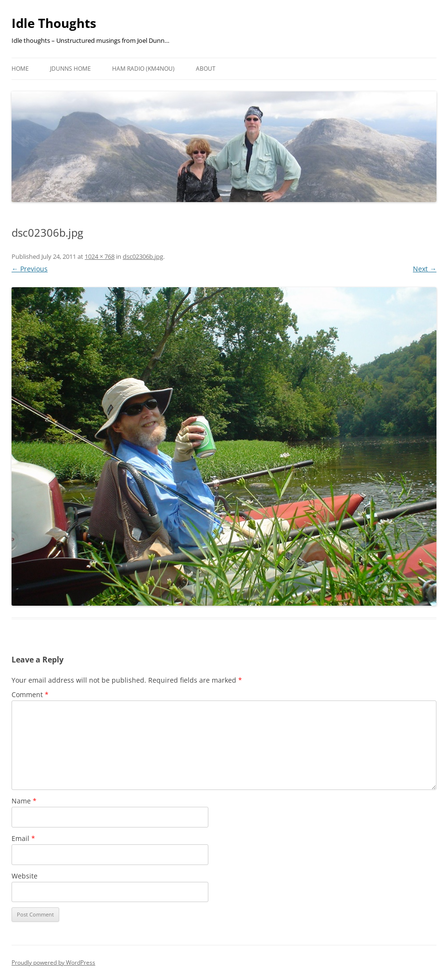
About (206, 69)
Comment (30, 694)
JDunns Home (70, 69)
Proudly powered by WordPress (53, 962)
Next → (425, 269)
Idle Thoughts (54, 23)
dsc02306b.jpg (143, 256)
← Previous (30, 269)
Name (24, 801)
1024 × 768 (100, 256)
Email (23, 838)
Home (20, 69)
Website (25, 876)
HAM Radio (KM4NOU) (143, 69)
